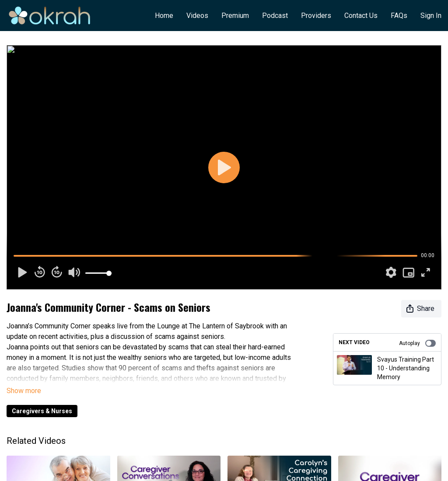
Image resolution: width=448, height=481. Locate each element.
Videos (197, 16)
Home (164, 16)
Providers (316, 16)
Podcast (275, 16)
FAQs (399, 16)
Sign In (431, 16)
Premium (235, 16)
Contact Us (361, 16)
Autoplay (417, 343)
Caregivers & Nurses (42, 411)
